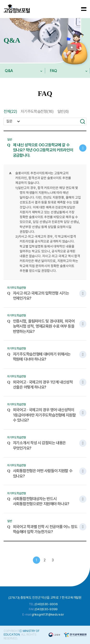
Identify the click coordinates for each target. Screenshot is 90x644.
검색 (83, 121)
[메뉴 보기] (84, 9)
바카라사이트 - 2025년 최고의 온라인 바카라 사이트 (17, 9)
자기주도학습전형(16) (37, 111)
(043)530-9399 (46, 609)
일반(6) (63, 111)
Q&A (21, 73)
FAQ (66, 73)
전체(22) (10, 111)
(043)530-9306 (46, 604)
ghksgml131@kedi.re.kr (48, 614)
